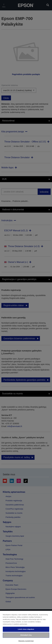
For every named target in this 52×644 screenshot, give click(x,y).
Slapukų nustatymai (26, 641)
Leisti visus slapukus (26, 629)
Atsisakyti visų (26, 635)
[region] (26, 627)
